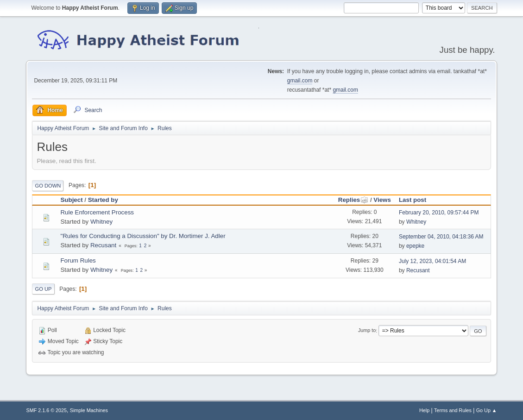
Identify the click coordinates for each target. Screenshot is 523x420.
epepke (415, 246)
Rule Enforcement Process (97, 212)
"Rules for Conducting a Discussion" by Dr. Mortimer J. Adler (143, 236)
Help (424, 410)
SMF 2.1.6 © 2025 (46, 410)
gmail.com (300, 81)
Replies (353, 200)
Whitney (101, 222)
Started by (103, 200)
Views (382, 200)
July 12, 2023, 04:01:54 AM (432, 261)
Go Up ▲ (487, 410)
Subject (71, 200)
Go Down (48, 186)
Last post (413, 200)
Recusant (103, 245)
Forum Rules (78, 260)
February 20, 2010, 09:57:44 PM (439, 213)
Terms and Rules (453, 410)
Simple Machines (89, 410)
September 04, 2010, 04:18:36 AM (441, 237)
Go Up (43, 289)
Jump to (367, 331)
